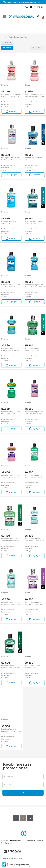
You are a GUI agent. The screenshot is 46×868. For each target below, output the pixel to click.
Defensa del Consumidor (12, 858)
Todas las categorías (18, 37)
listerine (7, 42)
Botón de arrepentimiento (19, 865)
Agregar (11, 111)
